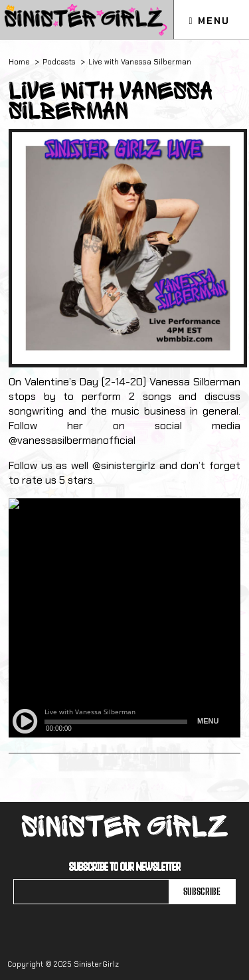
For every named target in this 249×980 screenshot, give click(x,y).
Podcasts (59, 62)
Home (19, 62)
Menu (209, 21)
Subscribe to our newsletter (125, 866)
